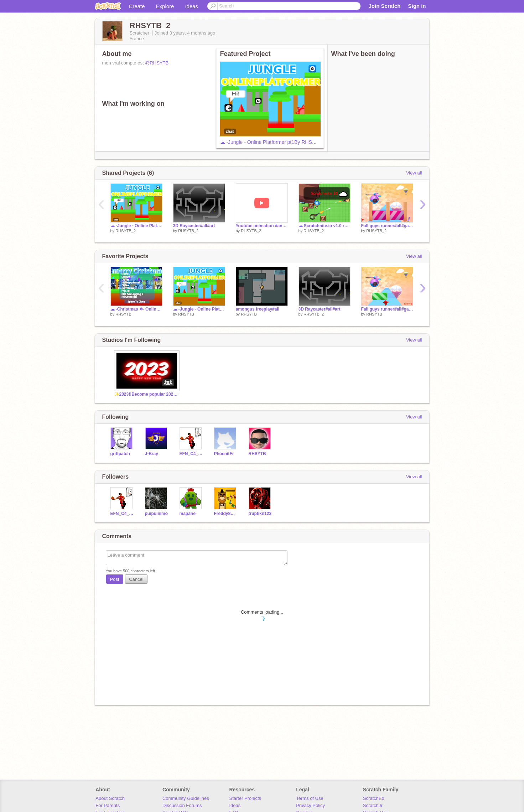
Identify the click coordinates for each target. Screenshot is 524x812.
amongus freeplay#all (258, 309)
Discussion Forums (182, 805)
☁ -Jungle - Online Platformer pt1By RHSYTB (271, 142)
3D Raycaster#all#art (194, 226)
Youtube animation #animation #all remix (262, 226)
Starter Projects (245, 798)
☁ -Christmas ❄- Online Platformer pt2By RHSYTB (136, 309)
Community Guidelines (186, 798)
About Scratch (110, 798)
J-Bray (152, 454)
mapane (188, 514)
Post (115, 579)
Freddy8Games (226, 514)
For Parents (108, 805)
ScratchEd (374, 798)
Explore (165, 6)
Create (137, 6)
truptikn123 (260, 514)
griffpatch (120, 454)
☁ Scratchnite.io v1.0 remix (325, 226)
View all (414, 173)
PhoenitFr (224, 454)
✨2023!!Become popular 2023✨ (146, 394)
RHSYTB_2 (126, 231)
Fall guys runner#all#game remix (387, 226)
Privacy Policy (310, 805)
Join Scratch (384, 6)
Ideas (191, 6)
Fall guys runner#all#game (387, 309)
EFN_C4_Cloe (191, 454)
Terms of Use (310, 798)
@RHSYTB (157, 63)
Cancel (136, 579)
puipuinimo (157, 514)
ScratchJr (373, 805)
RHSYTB (123, 314)
